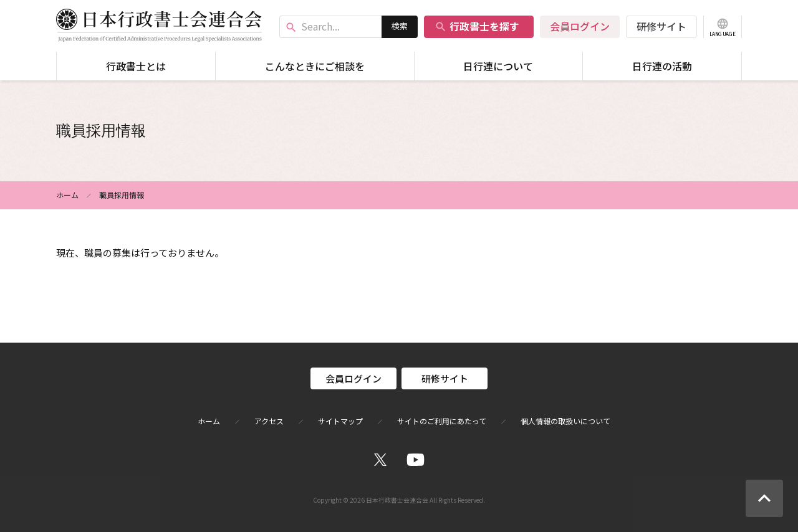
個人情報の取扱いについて (565, 421)
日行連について (498, 66)
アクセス (269, 421)
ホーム (67, 195)
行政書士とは (136, 66)
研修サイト (661, 26)
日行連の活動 (662, 66)
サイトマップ (340, 421)
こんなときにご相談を (315, 66)
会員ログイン (580, 26)
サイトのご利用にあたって (442, 421)
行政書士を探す (477, 26)
